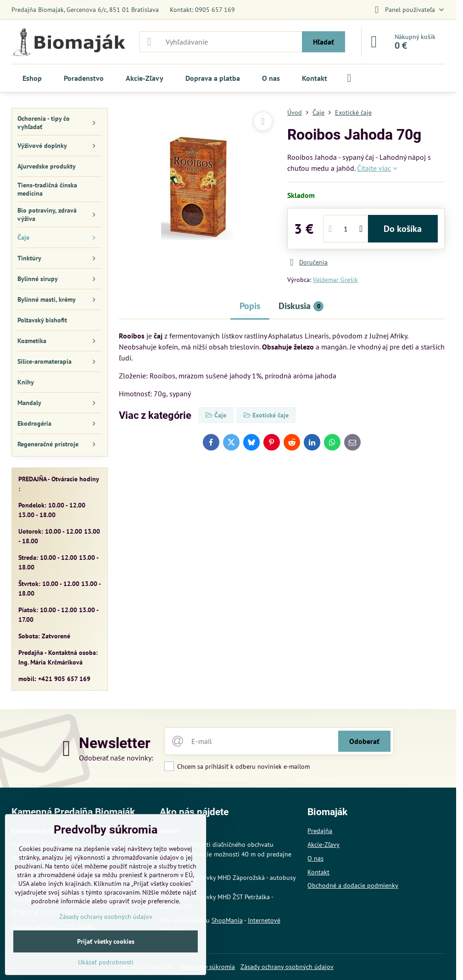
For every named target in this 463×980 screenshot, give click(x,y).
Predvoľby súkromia (207, 967)
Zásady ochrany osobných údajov (287, 967)
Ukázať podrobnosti (106, 962)
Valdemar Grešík (335, 280)
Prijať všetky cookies (106, 941)
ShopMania (227, 920)
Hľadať (324, 42)
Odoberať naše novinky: (116, 758)
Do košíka (403, 229)
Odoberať (364, 741)
